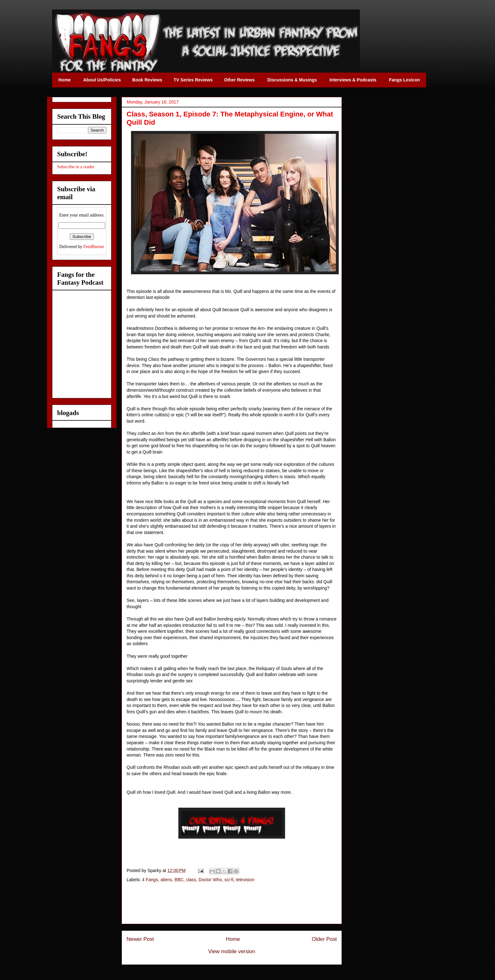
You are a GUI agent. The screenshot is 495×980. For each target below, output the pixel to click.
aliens (166, 880)
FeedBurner (94, 247)
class (191, 880)
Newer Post (140, 939)
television (245, 880)
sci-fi (229, 880)
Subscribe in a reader (76, 167)
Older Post (324, 939)
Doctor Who (210, 880)
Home (233, 939)
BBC (179, 880)
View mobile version (232, 951)
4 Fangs (150, 880)
